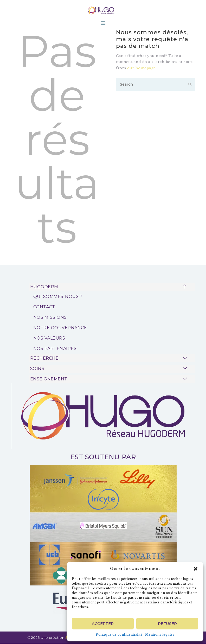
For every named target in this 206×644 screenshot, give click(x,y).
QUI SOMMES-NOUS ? (58, 297)
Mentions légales (160, 635)
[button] (196, 569)
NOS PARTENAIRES (55, 349)
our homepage (141, 68)
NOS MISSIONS (50, 317)
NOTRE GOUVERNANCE (60, 328)
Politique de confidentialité (119, 635)
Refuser (167, 624)
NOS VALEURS (49, 338)
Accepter (103, 624)
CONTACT (44, 307)
